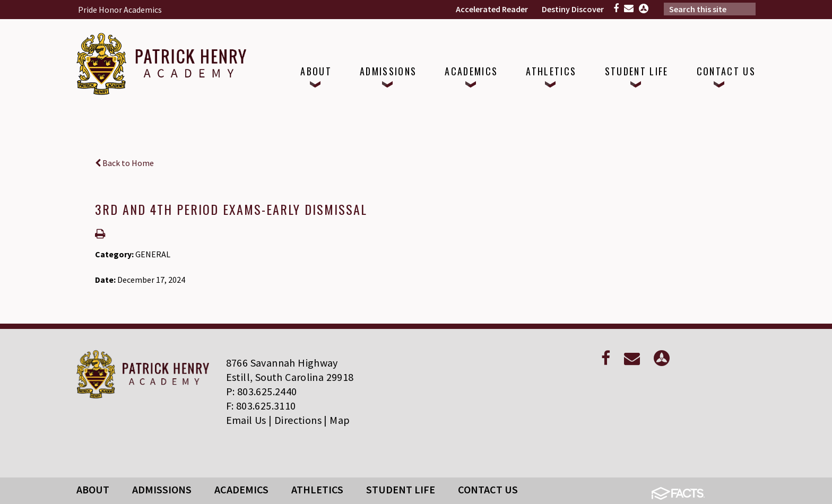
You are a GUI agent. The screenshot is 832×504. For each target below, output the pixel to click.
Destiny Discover (573, 9)
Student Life (401, 489)
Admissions (162, 489)
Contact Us (488, 489)
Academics (241, 489)
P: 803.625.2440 (262, 391)
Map (340, 420)
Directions (298, 420)
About (93, 489)
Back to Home (124, 163)
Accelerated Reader (492, 9)
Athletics (317, 489)
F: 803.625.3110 (261, 406)
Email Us (246, 420)
